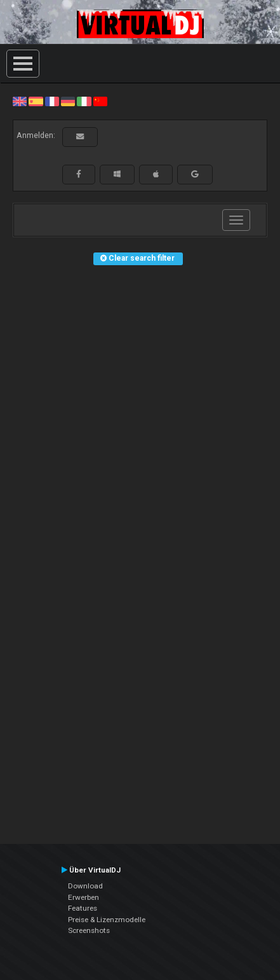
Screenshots (89, 930)
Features (83, 908)
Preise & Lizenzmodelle (107, 920)
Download (85, 886)
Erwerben (83, 897)
